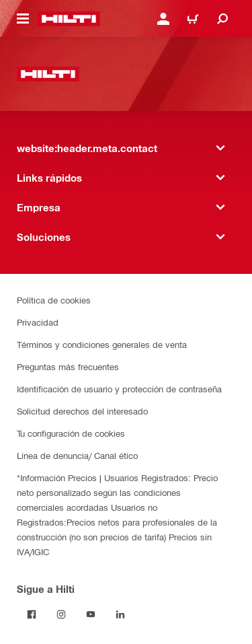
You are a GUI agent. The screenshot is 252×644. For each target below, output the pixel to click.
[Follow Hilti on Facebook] (32, 614)
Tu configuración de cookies (71, 433)
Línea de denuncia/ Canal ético (77, 455)
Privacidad (38, 322)
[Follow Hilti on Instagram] (61, 614)
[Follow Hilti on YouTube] (91, 614)
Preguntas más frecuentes (68, 366)
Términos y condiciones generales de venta (102, 344)
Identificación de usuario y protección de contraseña (119, 389)
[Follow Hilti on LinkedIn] (120, 614)
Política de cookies (54, 300)
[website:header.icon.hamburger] (23, 19)
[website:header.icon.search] (222, 19)
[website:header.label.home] (69, 19)
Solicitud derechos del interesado (82, 411)
